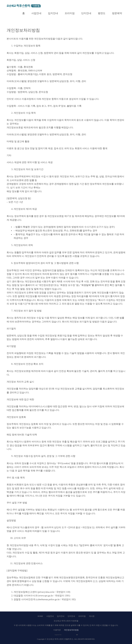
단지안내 (86, 13)
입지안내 (53, 13)
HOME (40, 616)
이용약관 (57, 630)
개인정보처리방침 (71, 630)
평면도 (102, 13)
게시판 (92, 616)
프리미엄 (70, 13)
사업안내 (36, 13)
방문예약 (117, 13)
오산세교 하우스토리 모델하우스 (60, 639)
